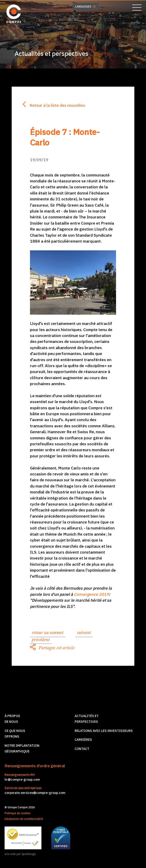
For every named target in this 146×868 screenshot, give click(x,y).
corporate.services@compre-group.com (35, 793)
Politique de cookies (18, 813)
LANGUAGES (85, 7)
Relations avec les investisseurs (104, 731)
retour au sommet (48, 633)
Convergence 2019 (91, 594)
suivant (84, 633)
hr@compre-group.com (22, 780)
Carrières (83, 740)
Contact (82, 749)
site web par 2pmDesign (20, 854)
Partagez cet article (52, 648)
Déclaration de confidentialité (24, 819)
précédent (41, 640)
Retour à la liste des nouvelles (54, 105)
